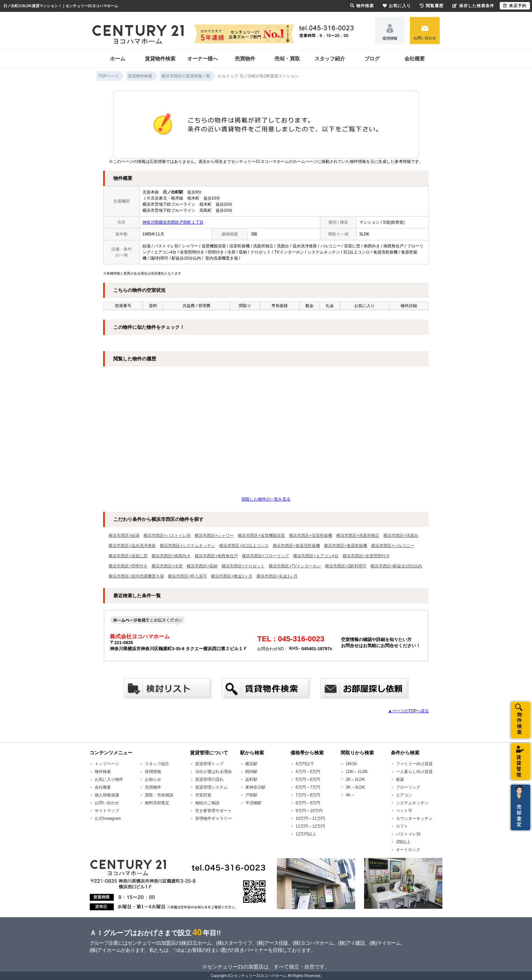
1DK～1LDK (357, 772)
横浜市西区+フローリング (265, 556)
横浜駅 (251, 764)
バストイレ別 (408, 834)
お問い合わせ (425, 38)
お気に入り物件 (109, 779)
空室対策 (203, 795)
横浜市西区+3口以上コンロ (244, 546)
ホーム (118, 59)
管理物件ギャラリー (213, 818)
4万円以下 (305, 764)
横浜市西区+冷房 (167, 566)
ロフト (402, 826)
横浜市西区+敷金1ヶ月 (232, 576)
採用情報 (390, 38)
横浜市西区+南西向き (171, 556)
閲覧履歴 (432, 6)
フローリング (408, 787)
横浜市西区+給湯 (124, 535)
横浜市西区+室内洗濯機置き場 (136, 576)
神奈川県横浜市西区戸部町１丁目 (173, 222)
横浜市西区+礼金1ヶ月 (277, 576)
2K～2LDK (355, 779)
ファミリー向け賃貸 (414, 764)
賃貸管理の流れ (209, 779)
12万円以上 (306, 834)
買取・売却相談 (159, 795)
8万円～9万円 (308, 803)
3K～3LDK (355, 787)
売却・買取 (287, 59)
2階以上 (403, 842)
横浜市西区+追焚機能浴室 (261, 535)
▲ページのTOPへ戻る (408, 711)
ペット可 (404, 811)
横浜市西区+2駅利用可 (346, 566)
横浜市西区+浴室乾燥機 (311, 535)
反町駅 (251, 779)
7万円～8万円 (308, 795)
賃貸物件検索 (160, 59)
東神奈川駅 (255, 787)
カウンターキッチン (414, 818)
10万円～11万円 (310, 818)
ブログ (372, 59)
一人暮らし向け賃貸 (414, 772)
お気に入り (397, 6)
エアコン (404, 795)
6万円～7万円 (308, 787)
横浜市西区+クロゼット (243, 566)
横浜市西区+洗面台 (401, 535)
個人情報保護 (107, 795)
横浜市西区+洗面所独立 (358, 535)
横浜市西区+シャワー (214, 535)
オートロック (408, 850)
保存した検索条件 (473, 6)
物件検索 (103, 772)
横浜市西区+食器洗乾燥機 (296, 546)
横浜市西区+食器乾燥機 (346, 546)
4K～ (350, 795)
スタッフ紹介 (330, 59)
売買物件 (245, 59)
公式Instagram (108, 818)
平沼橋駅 (253, 803)
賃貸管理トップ (209, 764)
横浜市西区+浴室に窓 (128, 556)
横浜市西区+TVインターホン (295, 566)
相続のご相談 (207, 803)
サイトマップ (107, 811)
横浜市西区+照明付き (128, 566)
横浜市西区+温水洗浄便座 (132, 546)
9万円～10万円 (309, 811)
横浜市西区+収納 (202, 566)
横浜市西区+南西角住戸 (216, 556)
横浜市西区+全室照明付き (366, 556)
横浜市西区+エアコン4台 (316, 556)
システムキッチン (412, 803)
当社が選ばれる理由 (213, 772)
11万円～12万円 (310, 826)
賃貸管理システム (211, 787)
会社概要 (415, 59)
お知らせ (153, 779)
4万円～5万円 (308, 772)
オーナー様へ (203, 59)
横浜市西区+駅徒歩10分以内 (396, 566)
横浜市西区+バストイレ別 (167, 535)
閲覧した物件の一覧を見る (266, 499)
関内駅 (251, 772)
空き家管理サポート (213, 811)
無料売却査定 (157, 803)
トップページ (107, 764)
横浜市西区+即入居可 (187, 576)
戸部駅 (251, 795)
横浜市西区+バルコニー (393, 546)
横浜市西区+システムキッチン (187, 546)
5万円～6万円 (308, 779)
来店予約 (515, 6)
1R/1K (351, 764)
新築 (400, 779)
